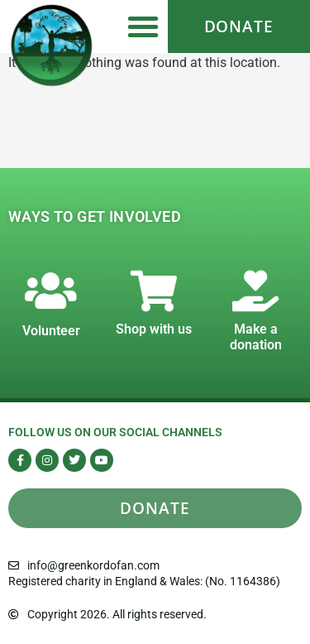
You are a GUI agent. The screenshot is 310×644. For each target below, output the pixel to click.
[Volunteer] (51, 291)
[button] (143, 26)
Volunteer (51, 331)
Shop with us (154, 329)
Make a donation (256, 337)
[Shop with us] (154, 291)
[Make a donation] (255, 291)
